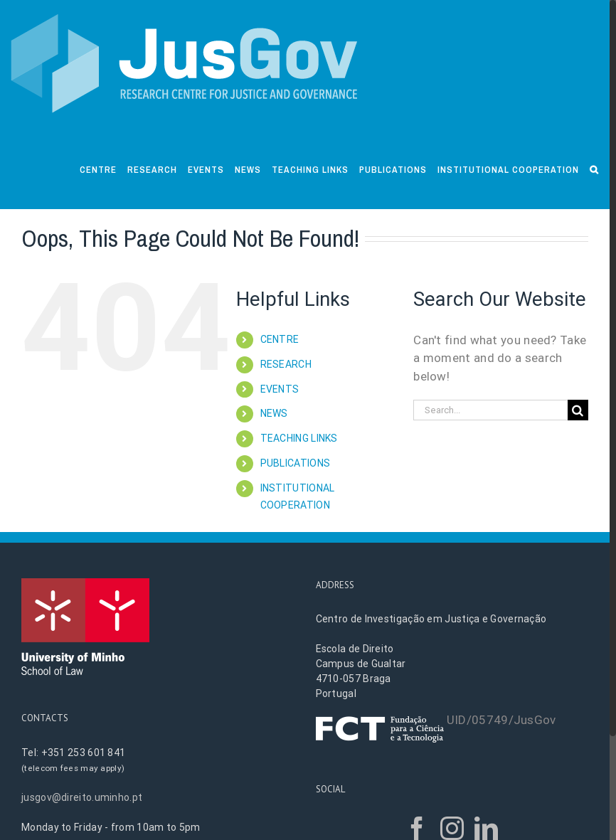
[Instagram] (452, 828)
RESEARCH (286, 364)
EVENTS (280, 389)
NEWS (274, 413)
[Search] (594, 168)
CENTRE (280, 339)
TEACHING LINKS (299, 438)
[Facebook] (417, 828)
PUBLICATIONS (296, 463)
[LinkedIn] (486, 828)
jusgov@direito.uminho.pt (82, 797)
